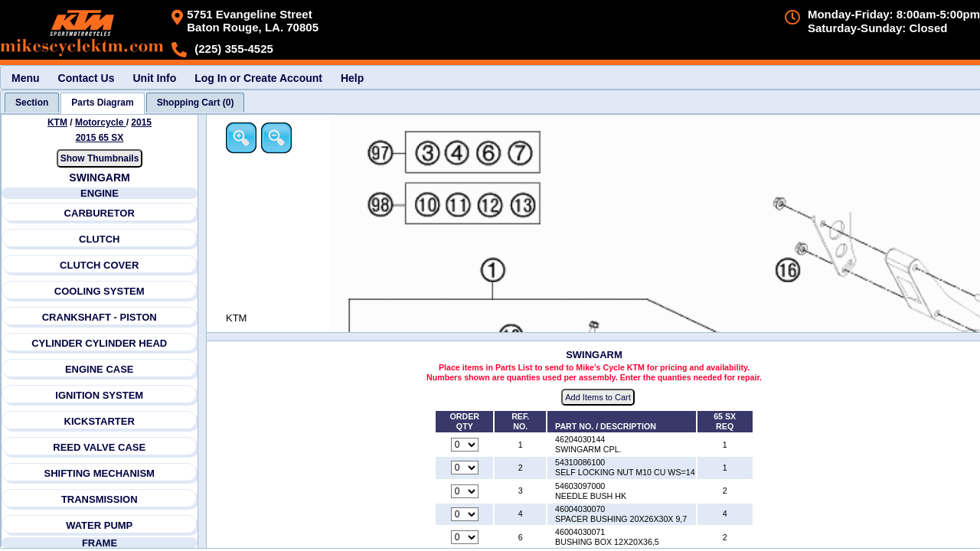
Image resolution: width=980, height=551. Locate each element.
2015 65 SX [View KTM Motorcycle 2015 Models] (100, 138)
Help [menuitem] (352, 78)
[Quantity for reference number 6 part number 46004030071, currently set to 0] (465, 537)
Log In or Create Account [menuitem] (258, 78)
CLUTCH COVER (99, 265)
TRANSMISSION (100, 499)
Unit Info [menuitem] (154, 78)
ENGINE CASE (100, 369)
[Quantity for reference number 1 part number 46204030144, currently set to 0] (465, 445)
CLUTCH (99, 239)
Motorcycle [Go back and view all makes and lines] (101, 122)
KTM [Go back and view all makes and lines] (57, 122)
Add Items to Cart (598, 397)
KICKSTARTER (100, 421)
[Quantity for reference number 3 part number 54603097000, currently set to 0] (465, 491)
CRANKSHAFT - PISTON (100, 317)
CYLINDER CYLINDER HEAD (99, 343)
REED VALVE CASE (99, 447)
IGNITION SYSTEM (99, 395)
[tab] (32, 103)
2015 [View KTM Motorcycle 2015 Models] (141, 122)
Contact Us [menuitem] (87, 78)
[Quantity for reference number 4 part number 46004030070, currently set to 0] (465, 514)
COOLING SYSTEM (100, 291)
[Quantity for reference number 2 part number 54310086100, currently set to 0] (465, 468)
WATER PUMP (99, 525)
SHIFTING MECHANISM (99, 473)
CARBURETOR (100, 213)
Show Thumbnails (100, 158)
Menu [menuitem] (26, 78)
